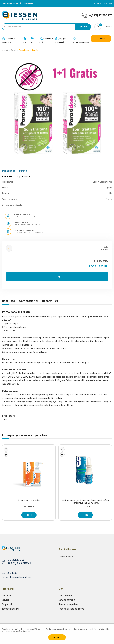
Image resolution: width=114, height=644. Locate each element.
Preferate (29, 3)
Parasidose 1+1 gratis (29, 51)
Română (97, 3)
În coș (57, 277)
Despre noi (7, 606)
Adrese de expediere (69, 606)
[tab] (8, 303)
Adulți (33, 41)
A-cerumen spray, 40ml (29, 501)
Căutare (82, 27)
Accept (57, 637)
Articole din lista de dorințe (71, 610)
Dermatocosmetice (81, 41)
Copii (24, 41)
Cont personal (65, 597)
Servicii (5, 602)
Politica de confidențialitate (18, 631)
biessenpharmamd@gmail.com (17, 578)
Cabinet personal (10, 3)
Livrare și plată (66, 558)
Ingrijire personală (61, 41)
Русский (108, 3)
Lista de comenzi (67, 602)
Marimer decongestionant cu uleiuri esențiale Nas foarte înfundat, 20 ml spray (85, 502)
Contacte (6, 597)
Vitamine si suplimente (9, 41)
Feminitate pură (46, 41)
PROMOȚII (101, 39)
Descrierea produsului (14, 206)
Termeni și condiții (10, 610)
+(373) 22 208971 (101, 15)
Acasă (5, 51)
